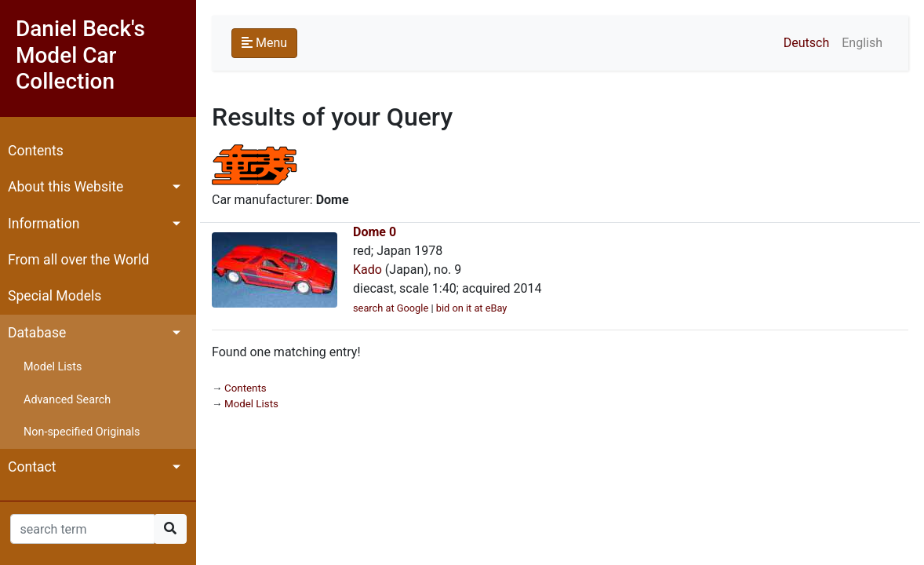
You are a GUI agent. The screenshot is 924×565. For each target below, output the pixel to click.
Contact (32, 467)
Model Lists (53, 367)
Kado (367, 270)
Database (37, 333)
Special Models (55, 296)
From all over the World (78, 260)
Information (44, 224)
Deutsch (806, 43)
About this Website (65, 187)
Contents (36, 151)
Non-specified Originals (82, 432)
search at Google (391, 308)
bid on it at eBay (472, 308)
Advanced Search (67, 400)
